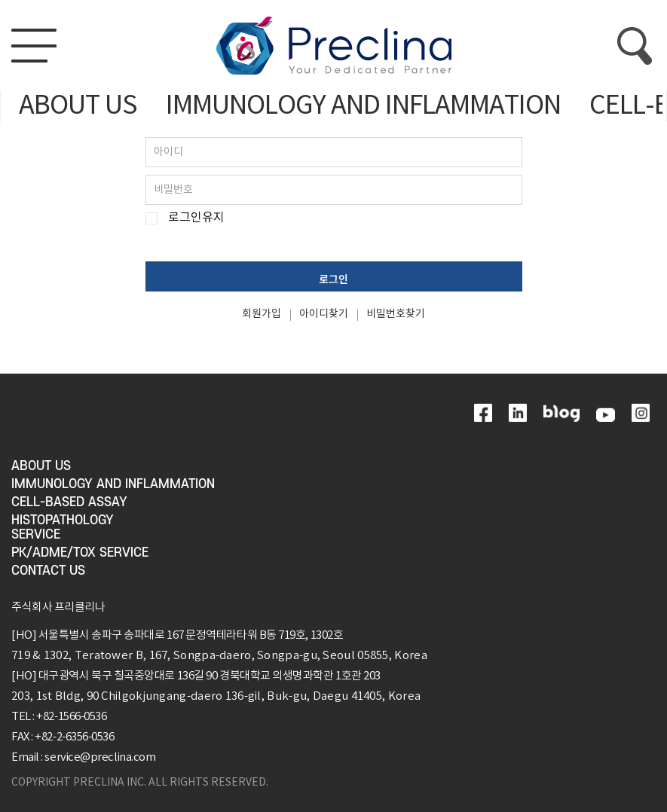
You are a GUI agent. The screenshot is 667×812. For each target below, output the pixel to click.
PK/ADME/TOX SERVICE (80, 553)
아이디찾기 (324, 314)
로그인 (333, 279)
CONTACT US (48, 571)
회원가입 (262, 314)
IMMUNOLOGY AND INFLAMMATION (363, 106)
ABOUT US (78, 106)
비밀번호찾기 (396, 314)
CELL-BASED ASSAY (69, 502)
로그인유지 (196, 218)
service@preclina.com (100, 757)
